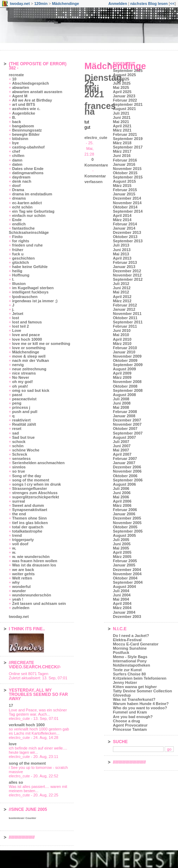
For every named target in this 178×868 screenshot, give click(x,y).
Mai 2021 (121, 122)
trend (17, 535)
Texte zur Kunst (127, 670)
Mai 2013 (121, 254)
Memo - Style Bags (130, 657)
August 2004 (124, 587)
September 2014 (128, 211)
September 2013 (128, 241)
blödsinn (20, 139)
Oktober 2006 (125, 476)
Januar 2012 (124, 309)
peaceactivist (24, 399)
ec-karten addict (27, 203)
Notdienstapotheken (132, 665)
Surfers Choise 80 (129, 674)
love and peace (26, 335)
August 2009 (124, 369)
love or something (29, 348)
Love (17, 330)
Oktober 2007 (125, 429)
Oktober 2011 (125, 318)
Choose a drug (126, 721)
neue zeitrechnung (29, 369)
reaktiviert (21, 420)
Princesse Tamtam (130, 729)
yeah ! (18, 599)
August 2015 (124, 181)
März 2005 (122, 557)
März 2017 (122, 151)
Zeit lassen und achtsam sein (39, 603)
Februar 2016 (125, 160)
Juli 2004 (121, 591)
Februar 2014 (125, 224)
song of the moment (30, 480)
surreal (18, 501)
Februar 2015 (125, 190)
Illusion (19, 284)
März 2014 (122, 220)
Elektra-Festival (127, 640)
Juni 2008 (122, 403)
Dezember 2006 (127, 467)
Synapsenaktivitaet (30, 510)
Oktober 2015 (125, 173)
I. (13, 279)
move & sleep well (29, 356)
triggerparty (23, 540)
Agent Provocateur (130, 725)
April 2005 (122, 552)
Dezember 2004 (127, 570)
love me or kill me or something (41, 344)
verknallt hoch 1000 (27, 725)
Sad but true (23, 437)
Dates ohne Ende (28, 169)
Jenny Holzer (125, 682)
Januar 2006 (124, 514)
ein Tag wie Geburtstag (33, 211)
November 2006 (127, 471)
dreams (19, 198)
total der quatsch (28, 527)
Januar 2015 (124, 194)
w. (14, 552)
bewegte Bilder (26, 134)
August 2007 (124, 437)
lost (15, 318)
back (16, 122)
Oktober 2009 (125, 360)
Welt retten (22, 578)
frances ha (100, 109)
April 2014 (122, 216)
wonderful (21, 587)
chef (16, 151)
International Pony (130, 661)
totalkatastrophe (27, 531)
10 (14, 79)
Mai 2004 (121, 599)
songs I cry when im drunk (36, 484)
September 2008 (128, 390)
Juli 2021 (121, 113)
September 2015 (128, 177)
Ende (17, 220)
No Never (20, 377)
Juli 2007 (121, 442)
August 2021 (124, 109)
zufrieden (21, 608)
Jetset (18, 314)
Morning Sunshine (130, 648)
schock (19, 442)
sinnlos (19, 467)
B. (14, 117)
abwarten (20, 87)
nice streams (24, 373)
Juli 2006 (121, 488)
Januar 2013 (124, 267)
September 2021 (128, 104)
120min (41, 4)
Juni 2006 (122, 493)
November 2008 (127, 382)
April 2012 (122, 297)
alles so (16, 782)
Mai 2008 (121, 407)
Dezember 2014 (127, 198)
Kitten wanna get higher (135, 687)
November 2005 (127, 523)
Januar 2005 (124, 565)
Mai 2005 (121, 548)
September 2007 (128, 433)
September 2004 (128, 582)
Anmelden (118, 4)
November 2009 (127, 356)
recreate (16, 75)
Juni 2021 (122, 117)
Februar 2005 (125, 561)
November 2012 (127, 275)
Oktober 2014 (125, 207)
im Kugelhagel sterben (33, 288)
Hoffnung (21, 275)
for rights (20, 241)
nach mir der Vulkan (30, 360)
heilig (17, 271)
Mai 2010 (121, 335)
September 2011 (128, 322)
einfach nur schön (29, 216)
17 (11, 705)
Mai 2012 (121, 292)
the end (19, 514)
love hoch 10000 (27, 339)
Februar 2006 (125, 510)
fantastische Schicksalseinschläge (29, 230)
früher (18, 250)
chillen (18, 156)
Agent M (20, 96)
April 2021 (122, 126)
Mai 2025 (121, 87)
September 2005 (128, 531)
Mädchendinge (66, 4)
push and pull (25, 412)
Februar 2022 (125, 100)
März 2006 (122, 505)
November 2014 (127, 203)
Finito (17, 237)
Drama (18, 190)
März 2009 (122, 377)
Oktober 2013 (125, 237)
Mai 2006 (121, 497)
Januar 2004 (124, 612)
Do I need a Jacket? (131, 636)
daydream (21, 177)
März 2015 (122, 186)
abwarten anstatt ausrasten (37, 92)
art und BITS (23, 104)
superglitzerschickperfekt (35, 497)
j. (13, 309)
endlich (19, 224)
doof (16, 186)
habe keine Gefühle (30, 267)
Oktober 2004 (125, 578)
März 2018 (122, 143)
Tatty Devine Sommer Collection (142, 691)
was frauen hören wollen (34, 561)
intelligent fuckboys (30, 292)
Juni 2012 (122, 288)
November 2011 (127, 314)
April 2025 (122, 92)
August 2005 (124, 535)
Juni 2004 (122, 595)
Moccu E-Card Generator (136, 644)
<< (172, 4)
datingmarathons (28, 173)
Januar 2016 (124, 164)
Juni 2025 (122, 83)
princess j (21, 407)
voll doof (20, 544)
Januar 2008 (124, 416)
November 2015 (127, 169)
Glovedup (122, 695)
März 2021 (122, 130)
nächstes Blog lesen (149, 4)
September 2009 (128, 365)
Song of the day (27, 476)
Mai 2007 (121, 450)
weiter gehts (23, 574)
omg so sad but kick (31, 390)
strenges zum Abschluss (35, 493)
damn (17, 160)
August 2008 (124, 395)
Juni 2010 (122, 330)
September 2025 (128, 71)
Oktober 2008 (125, 386)
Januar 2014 (124, 228)
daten (17, 164)
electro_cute (96, 138)
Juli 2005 (121, 540)
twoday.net (20, 4)
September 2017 (128, 147)
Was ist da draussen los (34, 565)
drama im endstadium (32, 194)
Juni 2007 (122, 446)
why (16, 582)
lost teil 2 (20, 326)
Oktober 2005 (125, 527)
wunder (19, 591)
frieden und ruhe (27, 245)
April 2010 (122, 339)
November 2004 (127, 574)
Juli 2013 (121, 245)
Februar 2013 (125, 262)
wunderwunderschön (31, 595)
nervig (18, 365)
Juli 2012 (121, 284)
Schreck (20, 454)
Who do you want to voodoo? (140, 708)
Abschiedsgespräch (30, 83)
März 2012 (122, 301)
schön (18, 446)
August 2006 (124, 484)
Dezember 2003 (127, 617)
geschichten (23, 258)
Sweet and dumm (28, 505)
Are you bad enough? (133, 717)
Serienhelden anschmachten (38, 463)
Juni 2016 (122, 156)
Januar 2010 (124, 352)
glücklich (20, 262)
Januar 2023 (124, 96)
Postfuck (121, 652)
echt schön (22, 207)
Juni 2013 (122, 250)
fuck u (18, 254)
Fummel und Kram (130, 712)
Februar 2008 (125, 412)
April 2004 (122, 603)
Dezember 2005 (127, 518)
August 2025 (124, 75)
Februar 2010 (125, 348)
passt (17, 395)
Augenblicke (23, 113)
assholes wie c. (26, 109)
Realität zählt (24, 424)
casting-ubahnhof (28, 147)
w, (14, 548)
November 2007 (127, 424)
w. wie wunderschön (31, 557)
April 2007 (122, 454)
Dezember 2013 (127, 232)
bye (15, 143)
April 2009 (122, 373)
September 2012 (128, 279)
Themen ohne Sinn (29, 518)
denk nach (21, 181)
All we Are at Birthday (32, 100)
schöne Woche (26, 450)
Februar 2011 (125, 326)
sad (15, 433)
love (13, 744)
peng (17, 403)
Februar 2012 (125, 305)
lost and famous (27, 322)
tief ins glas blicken (30, 523)
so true (18, 471)
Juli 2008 (121, 399)
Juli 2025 (121, 79)
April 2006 (122, 501)
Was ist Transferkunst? (134, 699)
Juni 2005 (122, 544)
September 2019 (128, 139)
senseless (21, 459)
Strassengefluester (29, 488)
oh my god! (22, 382)
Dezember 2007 (127, 420)
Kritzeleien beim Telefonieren (140, 678)
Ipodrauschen (25, 297)
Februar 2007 (125, 459)
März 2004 (122, 608)
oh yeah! (20, 386)
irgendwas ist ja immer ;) (35, 301)
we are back (23, 570)
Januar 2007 (124, 463)
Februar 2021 (125, 134)
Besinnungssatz (27, 130)
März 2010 (122, 344)
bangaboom (23, 126)
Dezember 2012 (127, 271)
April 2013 (122, 258)
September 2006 (128, 480)
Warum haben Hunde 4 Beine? (141, 704)
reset (17, 429)
